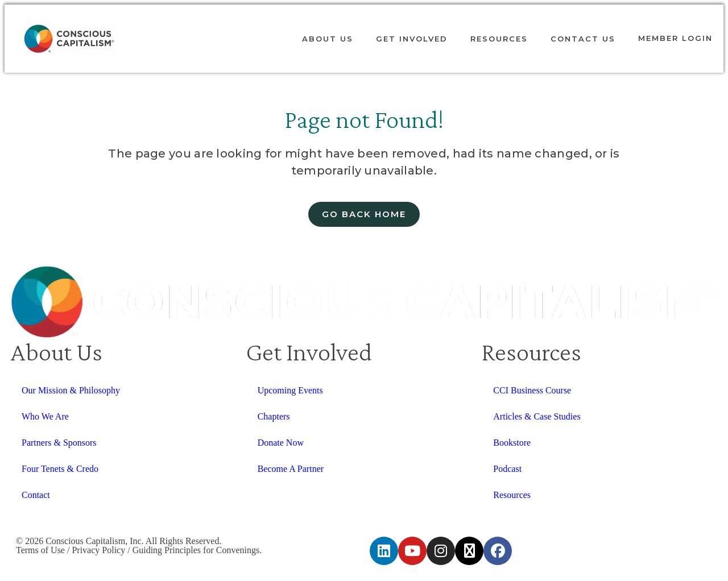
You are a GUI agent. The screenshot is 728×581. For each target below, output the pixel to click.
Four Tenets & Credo (60, 469)
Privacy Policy (98, 550)
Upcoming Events (290, 390)
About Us (328, 39)
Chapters (274, 416)
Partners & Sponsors (59, 443)
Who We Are (45, 416)
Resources (499, 39)
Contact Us (583, 39)
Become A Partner (291, 469)
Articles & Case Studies (537, 416)
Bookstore (512, 443)
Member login (675, 38)
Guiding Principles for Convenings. (197, 550)
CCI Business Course (532, 390)
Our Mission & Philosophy (71, 390)
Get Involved (412, 39)
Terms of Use (40, 550)
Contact (36, 495)
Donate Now (281, 443)
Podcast (507, 469)
